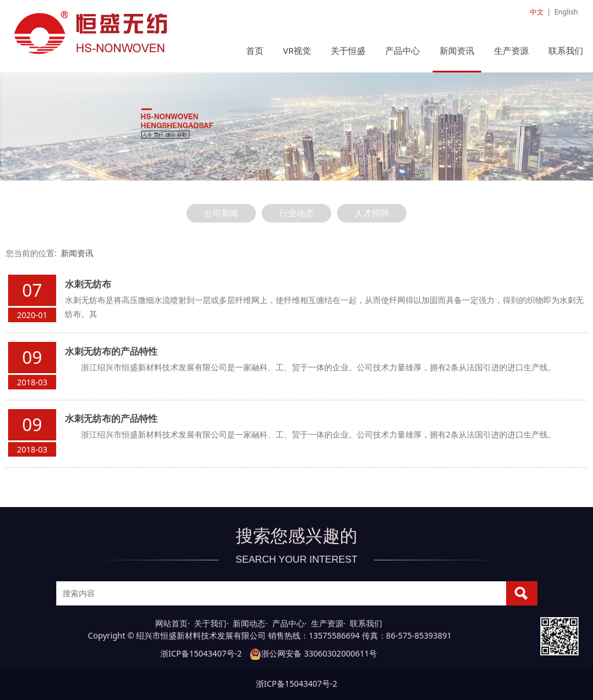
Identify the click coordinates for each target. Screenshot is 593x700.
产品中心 (402, 50)
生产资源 (511, 50)
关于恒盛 (348, 50)
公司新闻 (221, 213)
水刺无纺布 (88, 284)
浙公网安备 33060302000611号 (313, 653)
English (566, 12)
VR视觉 (297, 50)
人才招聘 (372, 213)
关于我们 (210, 623)
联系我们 (566, 50)
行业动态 (296, 213)
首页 (255, 50)
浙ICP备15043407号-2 (201, 653)
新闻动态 (249, 623)
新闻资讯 (457, 50)
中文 (537, 12)
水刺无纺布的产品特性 (111, 351)
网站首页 (171, 623)
